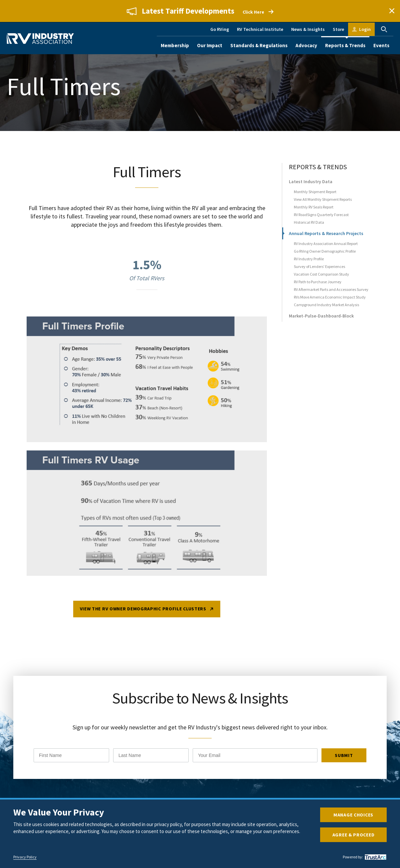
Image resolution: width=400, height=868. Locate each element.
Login (365, 29)
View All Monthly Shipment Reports (323, 201)
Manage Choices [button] (353, 815)
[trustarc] (375, 857)
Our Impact (210, 45)
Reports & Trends (345, 45)
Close (392, 11)
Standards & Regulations (259, 45)
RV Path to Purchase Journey (318, 284)
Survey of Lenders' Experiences (319, 268)
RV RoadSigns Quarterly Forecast (321, 217)
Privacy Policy (25, 857)
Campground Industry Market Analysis (326, 307)
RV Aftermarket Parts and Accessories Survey (331, 291)
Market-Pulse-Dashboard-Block (321, 318)
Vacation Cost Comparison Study (321, 276)
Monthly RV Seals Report (314, 209)
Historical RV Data (309, 224)
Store (338, 29)
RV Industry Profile (309, 261)
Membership (175, 45)
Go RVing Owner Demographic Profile (325, 253)
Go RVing (220, 29)
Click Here (253, 12)
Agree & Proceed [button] (354, 835)
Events (381, 45)
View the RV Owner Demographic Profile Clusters (143, 612)
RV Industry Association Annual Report (326, 246)
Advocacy (306, 45)
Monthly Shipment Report (315, 194)
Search (384, 29)
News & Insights (308, 29)
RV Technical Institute (260, 29)
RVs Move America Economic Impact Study (330, 299)
